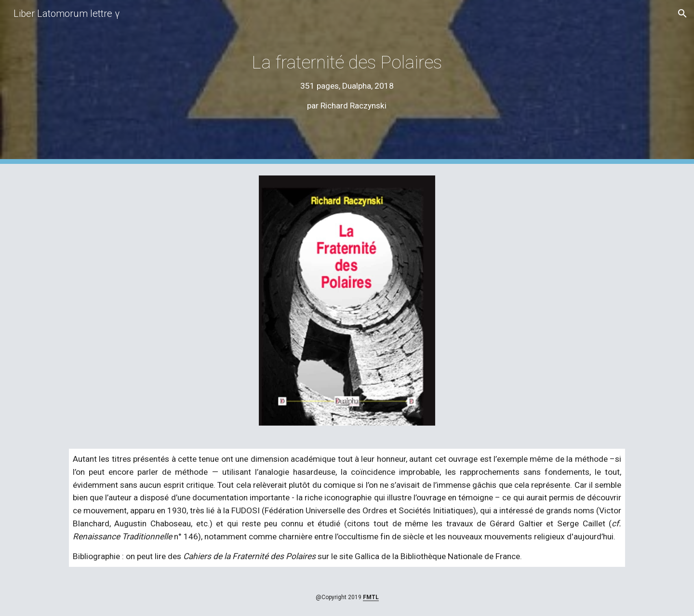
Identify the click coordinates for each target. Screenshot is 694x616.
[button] (682, 13)
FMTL (371, 597)
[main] (347, 82)
